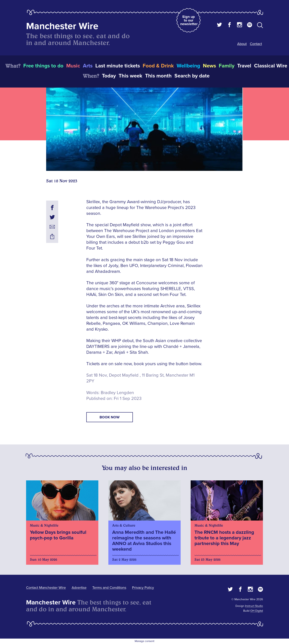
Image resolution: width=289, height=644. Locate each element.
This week (130, 76)
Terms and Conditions (109, 588)
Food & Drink (158, 66)
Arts (88, 66)
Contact (256, 44)
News (209, 66)
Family (227, 66)
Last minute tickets (118, 66)
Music (73, 66)
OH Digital (257, 611)
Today (109, 76)
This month (158, 76)
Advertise (79, 588)
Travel (244, 66)
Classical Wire (271, 66)
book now (110, 417)
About (242, 44)
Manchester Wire (62, 26)
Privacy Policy (143, 588)
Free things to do (43, 66)
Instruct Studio (254, 606)
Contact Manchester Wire (46, 588)
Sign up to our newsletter (189, 20)
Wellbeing (188, 66)
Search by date (192, 76)
